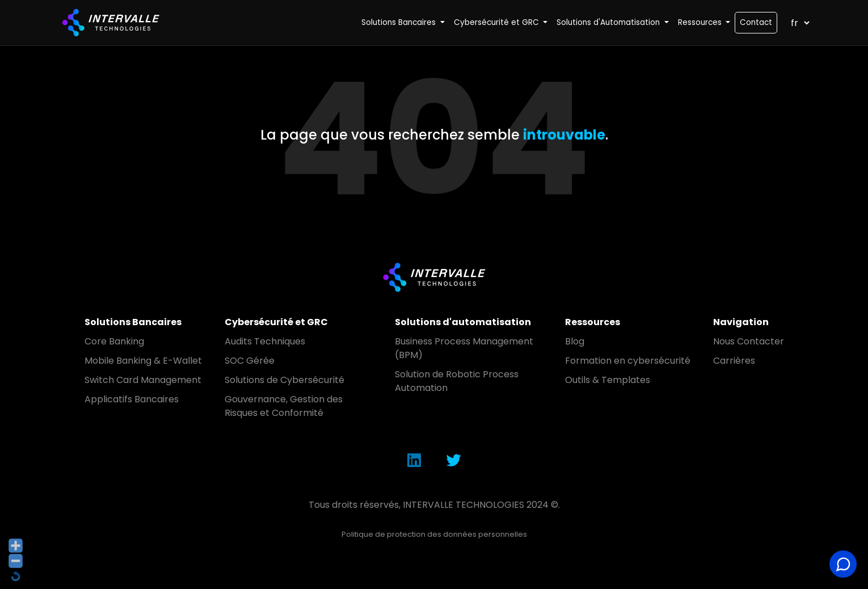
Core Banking (114, 341)
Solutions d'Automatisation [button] (609, 22)
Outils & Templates (608, 380)
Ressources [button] (701, 22)
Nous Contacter (749, 341)
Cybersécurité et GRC (276, 322)
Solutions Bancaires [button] (400, 22)
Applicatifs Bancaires (132, 399)
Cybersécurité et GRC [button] (498, 22)
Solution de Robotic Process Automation (457, 381)
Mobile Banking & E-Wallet (143, 361)
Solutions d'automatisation (463, 322)
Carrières (734, 361)
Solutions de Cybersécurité (285, 380)
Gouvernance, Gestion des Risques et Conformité (284, 406)
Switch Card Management (143, 380)
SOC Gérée (250, 361)
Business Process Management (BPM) (464, 348)
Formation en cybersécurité (628, 361)
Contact (756, 22)
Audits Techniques (265, 341)
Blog (575, 341)
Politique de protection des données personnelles (434, 534)
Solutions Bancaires (133, 322)
